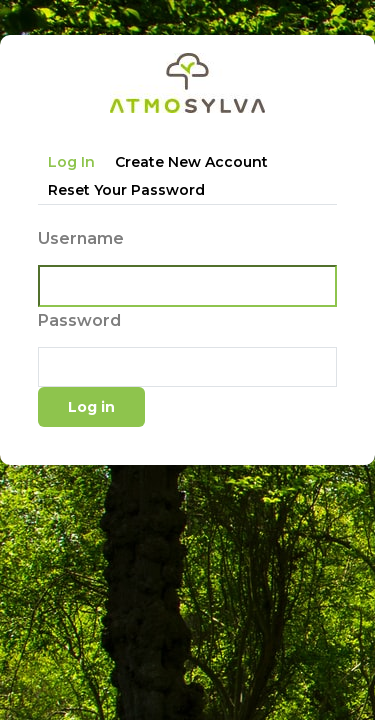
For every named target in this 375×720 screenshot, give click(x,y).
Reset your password (126, 190)
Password (79, 320)
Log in (71, 162)
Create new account (191, 162)
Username (81, 238)
